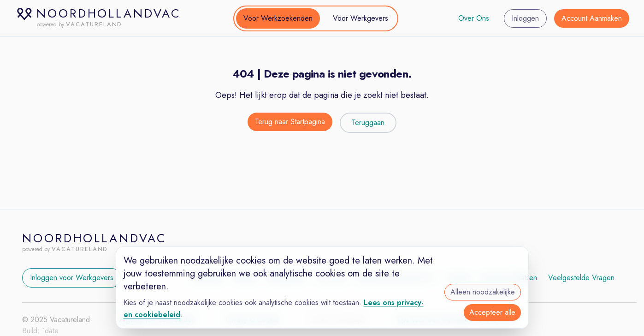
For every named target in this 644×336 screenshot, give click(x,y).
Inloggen (525, 18)
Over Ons (474, 18)
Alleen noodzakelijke (483, 292)
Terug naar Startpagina (290, 122)
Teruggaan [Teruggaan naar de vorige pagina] (368, 123)
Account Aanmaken (592, 18)
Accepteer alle (492, 312)
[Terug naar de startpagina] (290, 123)
